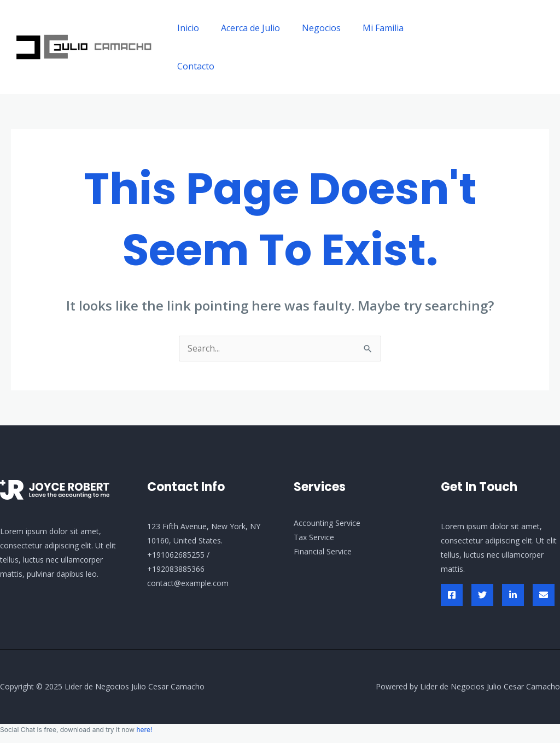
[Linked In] (513, 595)
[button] (502, 47)
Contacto (194, 66)
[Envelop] (544, 595)
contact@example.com (188, 584)
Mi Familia (368, 28)
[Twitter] (482, 595)
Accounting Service (327, 523)
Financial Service (323, 552)
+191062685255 (176, 555)
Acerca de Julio (244, 28)
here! (144, 730)
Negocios (310, 28)
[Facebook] (452, 595)
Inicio (186, 28)
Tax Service (314, 538)
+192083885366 (176, 569)
